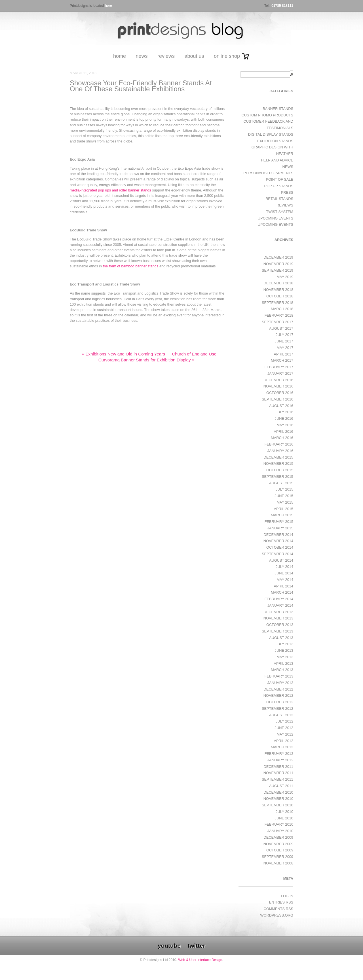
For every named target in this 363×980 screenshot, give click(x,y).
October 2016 (280, 393)
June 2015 (284, 496)
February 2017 (279, 367)
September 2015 (277, 477)
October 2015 (280, 470)
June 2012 (284, 728)
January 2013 (280, 683)
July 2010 (284, 812)
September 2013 (277, 631)
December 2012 (278, 689)
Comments (278, 909)
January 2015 (280, 528)
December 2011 (278, 767)
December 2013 (278, 612)
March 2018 (282, 309)
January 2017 (280, 373)
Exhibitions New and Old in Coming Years (124, 354)
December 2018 (278, 283)
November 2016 (278, 386)
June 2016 (284, 418)
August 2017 (281, 328)
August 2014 (281, 560)
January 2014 (280, 605)
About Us (194, 56)
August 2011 (281, 786)
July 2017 (284, 335)
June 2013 (284, 650)
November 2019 (278, 264)
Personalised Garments (268, 173)
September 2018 (277, 303)
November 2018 (278, 290)
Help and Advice (277, 160)
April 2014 (283, 586)
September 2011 (277, 779)
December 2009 (278, 837)
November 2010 (278, 799)
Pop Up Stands (279, 186)
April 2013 (283, 663)
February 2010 (279, 824)
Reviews (166, 56)
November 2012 (278, 695)
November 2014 (278, 541)
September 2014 (277, 554)
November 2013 (278, 618)
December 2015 (278, 457)
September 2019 (277, 270)
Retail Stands (279, 199)
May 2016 (285, 425)
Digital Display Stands (271, 134)
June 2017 (284, 341)
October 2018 (280, 296)
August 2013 (281, 638)
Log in (287, 896)
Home (120, 56)
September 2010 (277, 805)
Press (287, 192)
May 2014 (285, 580)
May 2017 (285, 348)
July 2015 (284, 489)
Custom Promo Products (267, 115)
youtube (169, 946)
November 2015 (278, 464)
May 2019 (285, 277)
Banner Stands (278, 109)
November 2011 (278, 773)
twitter (196, 946)
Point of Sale (280, 179)
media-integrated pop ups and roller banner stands (110, 190)
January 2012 (280, 760)
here (108, 6)
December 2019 (278, 257)
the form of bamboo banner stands (131, 266)
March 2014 (282, 592)
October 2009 (280, 850)
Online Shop (227, 56)
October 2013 (280, 625)
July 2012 (284, 721)
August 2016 (281, 406)
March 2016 (282, 438)
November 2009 (278, 844)
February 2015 (279, 522)
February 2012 (279, 754)
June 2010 (284, 818)
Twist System (280, 212)
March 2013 (282, 670)
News (142, 56)
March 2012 (282, 747)
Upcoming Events (276, 218)
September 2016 (277, 399)
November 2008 (278, 863)
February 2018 (279, 315)
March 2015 (282, 515)
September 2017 (277, 322)
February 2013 (279, 676)
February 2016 (279, 444)
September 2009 (277, 857)
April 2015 (283, 509)
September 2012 (277, 709)
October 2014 (280, 547)
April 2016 (283, 432)
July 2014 (284, 567)
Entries (281, 902)
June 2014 (284, 573)
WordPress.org (277, 915)
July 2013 (284, 644)
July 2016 (284, 412)
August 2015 (281, 483)
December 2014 (278, 535)
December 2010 (278, 792)
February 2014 (279, 599)
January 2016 (280, 451)
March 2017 (282, 360)
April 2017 (283, 354)
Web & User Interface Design (200, 960)
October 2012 (280, 702)
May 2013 (285, 657)
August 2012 (281, 715)
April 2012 (283, 741)
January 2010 (280, 831)
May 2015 (285, 502)
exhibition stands (275, 141)
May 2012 (285, 734)
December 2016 (278, 380)
